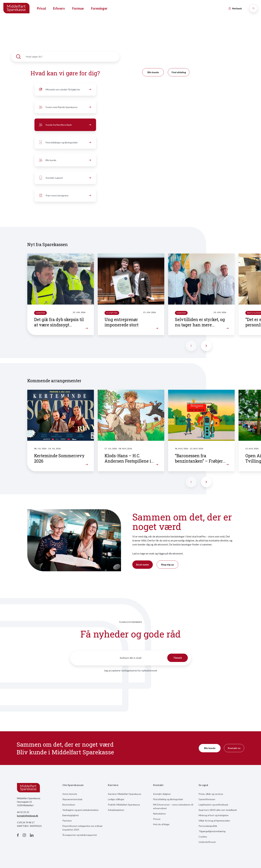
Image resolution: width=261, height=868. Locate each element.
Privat (42, 8)
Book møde (142, 565)
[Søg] (254, 8)
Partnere (67, 821)
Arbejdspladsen (116, 810)
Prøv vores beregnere (64, 196)
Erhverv (59, 8)
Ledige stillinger (116, 799)
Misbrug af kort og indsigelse (214, 815)
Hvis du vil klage (161, 824)
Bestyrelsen (69, 805)
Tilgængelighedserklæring (212, 831)
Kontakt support (64, 178)
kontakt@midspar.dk (28, 816)
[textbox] (65, 57)
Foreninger (99, 8)
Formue (78, 8)
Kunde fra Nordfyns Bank (64, 125)
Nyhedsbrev (159, 814)
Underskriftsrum (207, 842)
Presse (157, 819)
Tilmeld (178, 658)
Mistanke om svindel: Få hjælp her (64, 90)
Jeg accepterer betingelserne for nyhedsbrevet (130, 670)
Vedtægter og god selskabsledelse (80, 810)
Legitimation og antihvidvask (213, 805)
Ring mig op (167, 565)
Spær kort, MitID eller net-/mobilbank (218, 810)
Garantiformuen (207, 799)
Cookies (203, 837)
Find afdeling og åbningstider (168, 799)
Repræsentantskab (72, 799)
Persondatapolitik (208, 826)
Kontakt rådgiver (162, 794)
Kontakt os (234, 748)
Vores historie (70, 794)
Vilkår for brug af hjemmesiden (214, 821)
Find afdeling (179, 72)
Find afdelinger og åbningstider (64, 143)
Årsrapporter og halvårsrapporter (80, 835)
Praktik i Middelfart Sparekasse (124, 805)
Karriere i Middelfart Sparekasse (125, 794)
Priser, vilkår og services (211, 794)
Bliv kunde (64, 160)
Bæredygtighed (70, 815)
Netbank (235, 8)
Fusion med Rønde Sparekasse (64, 107)
